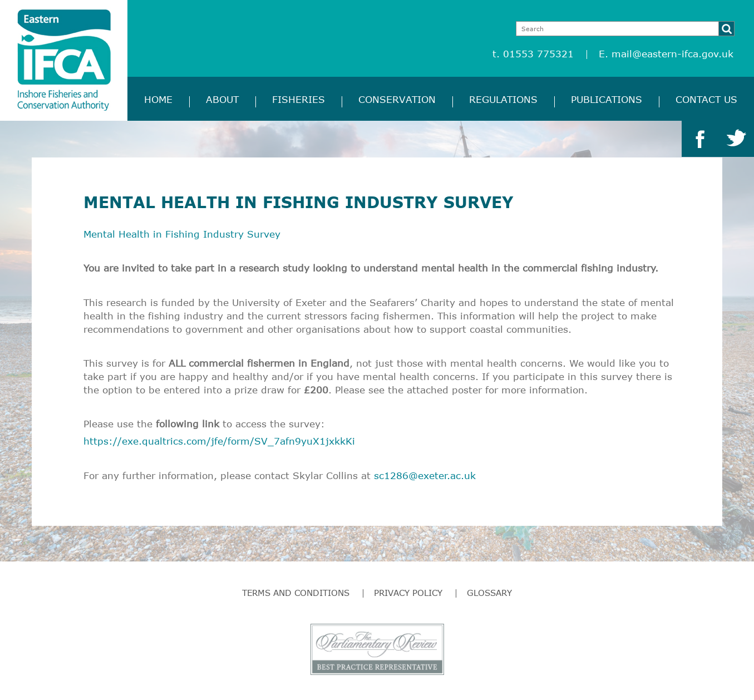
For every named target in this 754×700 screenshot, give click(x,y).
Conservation (397, 99)
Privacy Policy (408, 593)
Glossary (489, 593)
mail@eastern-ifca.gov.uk (672, 54)
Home (158, 99)
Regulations (503, 99)
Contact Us (706, 99)
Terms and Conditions (296, 593)
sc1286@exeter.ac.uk (425, 475)
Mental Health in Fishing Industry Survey (182, 234)
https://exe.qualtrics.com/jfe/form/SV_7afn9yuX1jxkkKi (219, 441)
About (222, 99)
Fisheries (299, 99)
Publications (607, 99)
